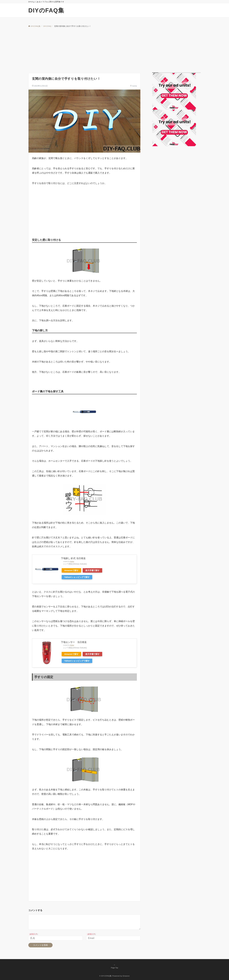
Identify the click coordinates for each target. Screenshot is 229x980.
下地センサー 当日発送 (74, 642)
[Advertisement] (114, 50)
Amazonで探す (71, 570)
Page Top (114, 966)
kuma (135, 86)
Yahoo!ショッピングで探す (77, 577)
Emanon (126, 976)
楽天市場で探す (92, 570)
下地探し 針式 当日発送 (73, 558)
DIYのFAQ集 (46, 10)
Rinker (72, 561)
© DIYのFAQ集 (106, 976)
